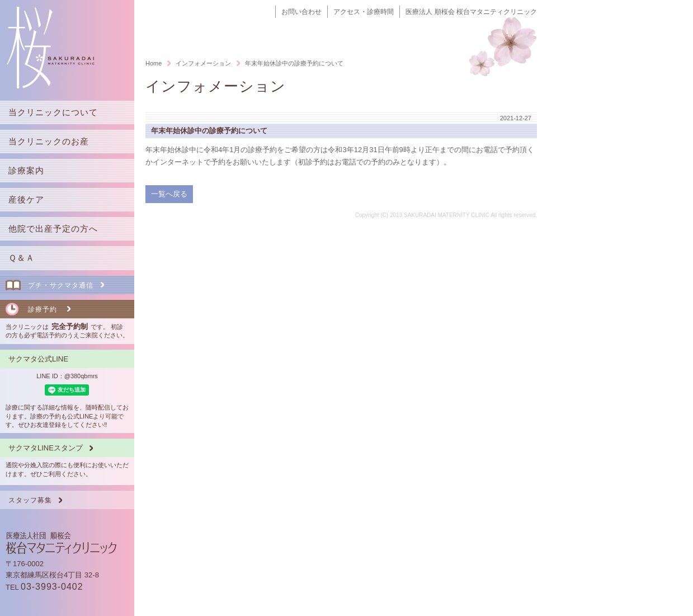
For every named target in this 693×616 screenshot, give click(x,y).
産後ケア (26, 199)
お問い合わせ (301, 12)
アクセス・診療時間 (364, 12)
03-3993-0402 (52, 587)
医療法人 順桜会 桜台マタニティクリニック (471, 12)
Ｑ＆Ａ (22, 258)
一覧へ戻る (169, 194)
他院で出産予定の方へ (53, 229)
